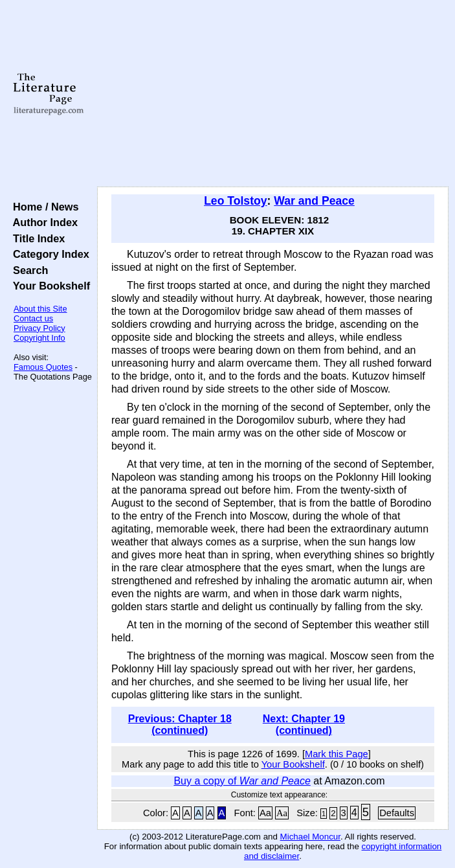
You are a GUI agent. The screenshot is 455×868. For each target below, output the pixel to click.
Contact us (33, 318)
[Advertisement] (273, 94)
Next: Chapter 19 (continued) (304, 725)
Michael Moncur (310, 837)
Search (28, 270)
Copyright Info (39, 338)
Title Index (36, 238)
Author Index (42, 222)
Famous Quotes (43, 367)
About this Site (40, 309)
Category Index (48, 254)
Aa (265, 813)
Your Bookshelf (49, 286)
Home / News (43, 207)
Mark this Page (337, 754)
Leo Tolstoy (235, 201)
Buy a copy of (242, 781)
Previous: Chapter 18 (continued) (180, 725)
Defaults (397, 813)
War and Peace (314, 201)
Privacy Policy (39, 328)
